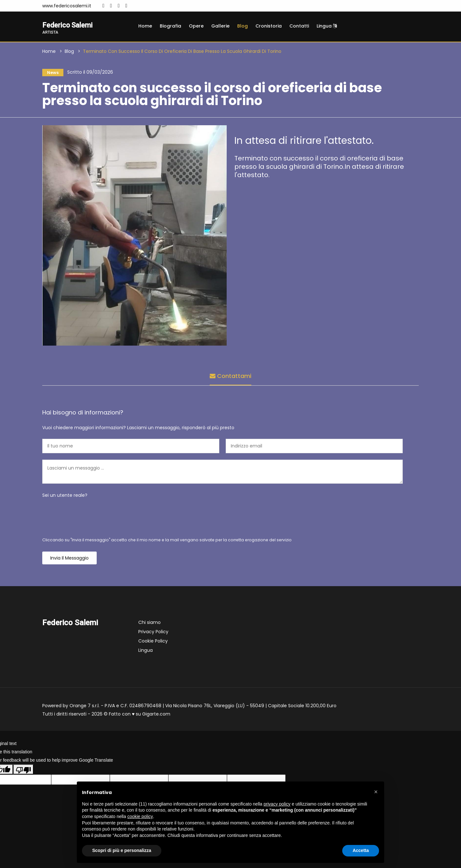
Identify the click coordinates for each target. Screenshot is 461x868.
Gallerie (220, 26)
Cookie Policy (153, 643)
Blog (243, 26)
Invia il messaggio (69, 560)
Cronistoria (269, 26)
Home (145, 26)
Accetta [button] (361, 850)
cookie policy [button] (140, 816)
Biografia (170, 26)
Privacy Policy (153, 633)
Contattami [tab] (230, 376)
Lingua (327, 26)
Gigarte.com (156, 716)
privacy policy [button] (277, 804)
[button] (376, 792)
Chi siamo (150, 624)
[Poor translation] (23, 771)
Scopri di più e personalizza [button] (122, 850)
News (51, 73)
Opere (196, 26)
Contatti (299, 26)
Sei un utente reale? (65, 497)
